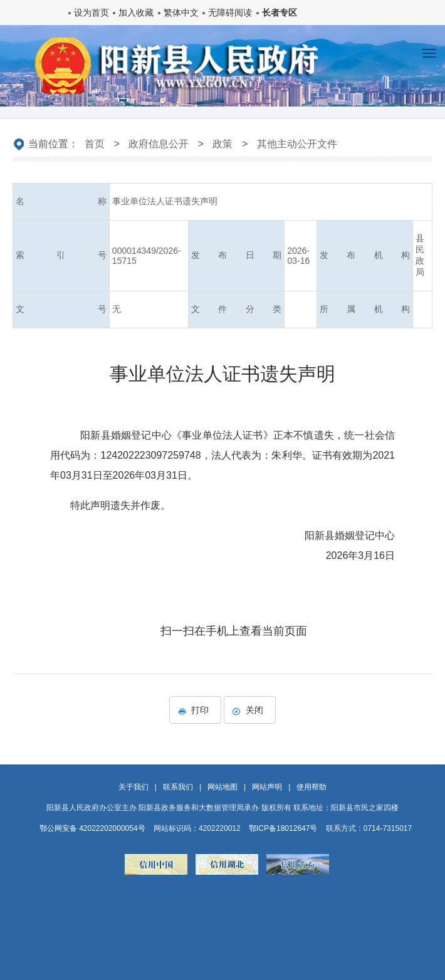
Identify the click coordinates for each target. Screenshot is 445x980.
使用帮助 (311, 787)
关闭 (250, 710)
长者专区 (280, 13)
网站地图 (223, 787)
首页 (95, 144)
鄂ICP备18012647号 (283, 828)
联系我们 (178, 787)
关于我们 (133, 787)
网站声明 (267, 787)
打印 (195, 710)
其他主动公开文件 (297, 144)
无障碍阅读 (230, 13)
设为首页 (92, 13)
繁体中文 (181, 13)
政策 (223, 144)
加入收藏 (136, 13)
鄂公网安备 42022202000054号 (92, 828)
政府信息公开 (159, 144)
